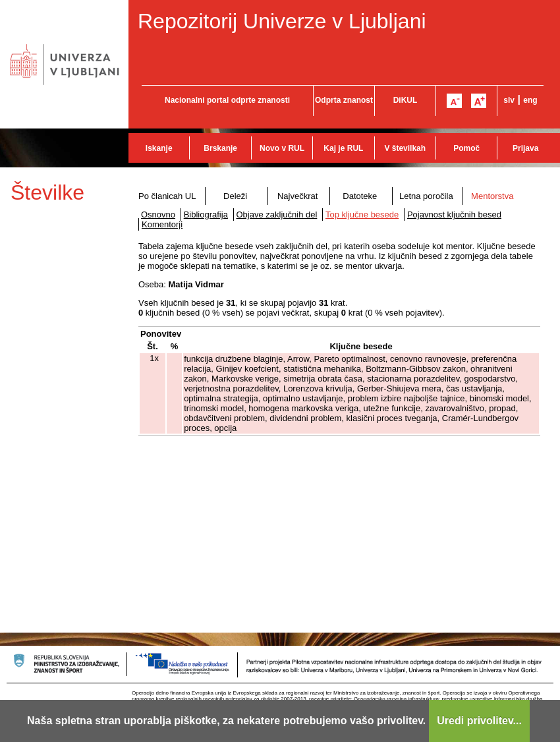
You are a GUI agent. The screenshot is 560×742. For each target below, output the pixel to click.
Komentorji (162, 224)
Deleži (235, 196)
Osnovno (158, 214)
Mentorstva (492, 196)
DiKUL (406, 100)
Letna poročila (426, 196)
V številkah (405, 148)
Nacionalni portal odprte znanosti (227, 100)
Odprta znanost (344, 100)
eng (530, 100)
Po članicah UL (167, 196)
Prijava (525, 148)
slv (509, 100)
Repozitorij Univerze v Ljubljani (282, 21)
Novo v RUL (282, 148)
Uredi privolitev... (479, 721)
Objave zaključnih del (277, 214)
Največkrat (297, 196)
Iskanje (159, 148)
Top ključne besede (362, 214)
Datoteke (360, 196)
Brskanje (220, 148)
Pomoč (466, 148)
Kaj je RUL (343, 148)
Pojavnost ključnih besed (454, 214)
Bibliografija (206, 214)
